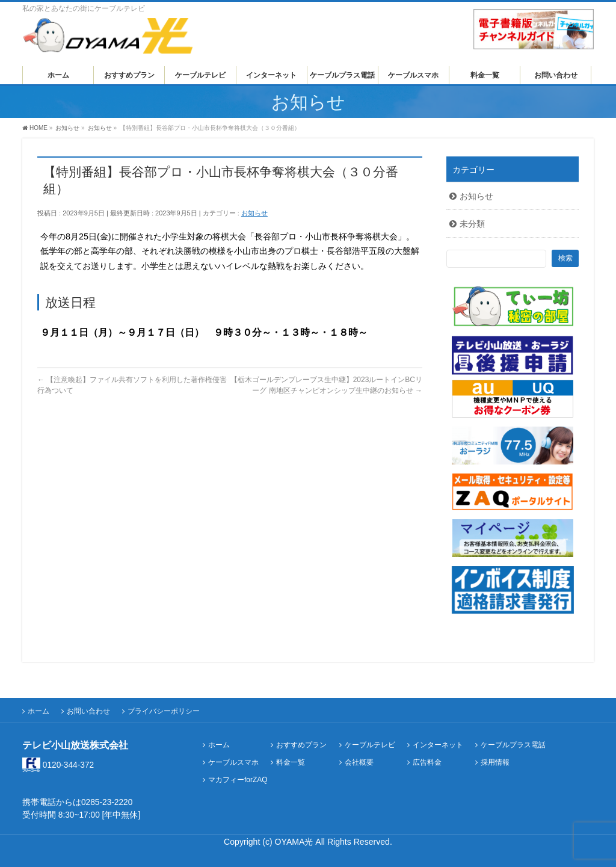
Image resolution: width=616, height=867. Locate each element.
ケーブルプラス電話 (513, 745)
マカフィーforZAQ (238, 780)
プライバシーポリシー (164, 711)
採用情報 (495, 763)
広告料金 (427, 763)
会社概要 (359, 763)
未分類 (472, 224)
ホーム (38, 711)
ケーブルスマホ (233, 763)
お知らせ (254, 213)
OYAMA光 (295, 842)
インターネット (438, 745)
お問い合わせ (88, 711)
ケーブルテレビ (370, 745)
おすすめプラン (301, 745)
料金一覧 (291, 763)
